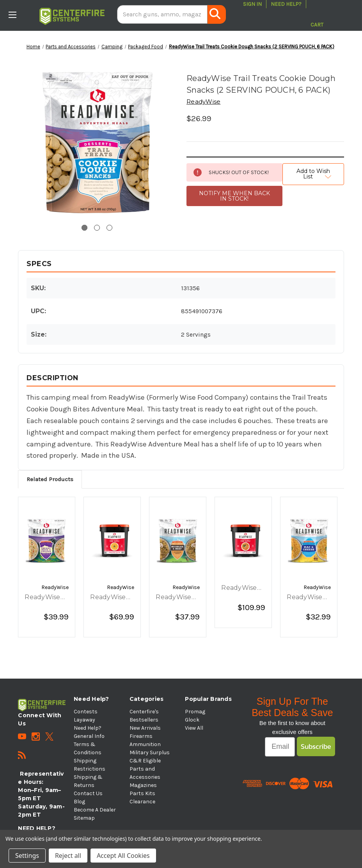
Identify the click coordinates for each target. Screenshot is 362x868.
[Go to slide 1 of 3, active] (84, 228)
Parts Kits (142, 793)
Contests (86, 712)
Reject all (68, 856)
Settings (27, 856)
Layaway (84, 720)
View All (194, 728)
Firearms (141, 736)
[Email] (280, 747)
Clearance (142, 802)
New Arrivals (145, 728)
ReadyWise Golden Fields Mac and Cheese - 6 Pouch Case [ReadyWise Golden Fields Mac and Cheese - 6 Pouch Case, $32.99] (308, 598)
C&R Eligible (145, 761)
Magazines (143, 785)
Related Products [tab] (50, 479)
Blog (79, 802)
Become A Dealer (95, 810)
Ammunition (145, 744)
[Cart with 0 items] (317, 14)
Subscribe (316, 746)
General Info (89, 736)
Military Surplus (150, 752)
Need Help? (286, 4)
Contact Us (88, 793)
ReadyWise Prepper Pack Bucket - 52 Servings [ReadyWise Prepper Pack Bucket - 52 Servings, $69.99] (111, 598)
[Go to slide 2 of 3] (97, 228)
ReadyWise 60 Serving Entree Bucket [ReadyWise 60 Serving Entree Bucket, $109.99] (239, 588)
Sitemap (84, 818)
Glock (192, 720)
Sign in (252, 4)
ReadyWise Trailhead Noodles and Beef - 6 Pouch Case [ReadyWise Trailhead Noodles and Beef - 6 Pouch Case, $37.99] (176, 598)
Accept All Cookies (123, 856)
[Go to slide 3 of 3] (109, 228)
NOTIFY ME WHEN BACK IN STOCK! (234, 196)
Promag (195, 712)
